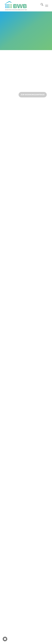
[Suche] (41, 6)
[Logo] (22, 6)
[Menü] (47, 6)
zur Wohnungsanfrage (33, 95)
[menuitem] (41, 6)
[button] (5, 639)
